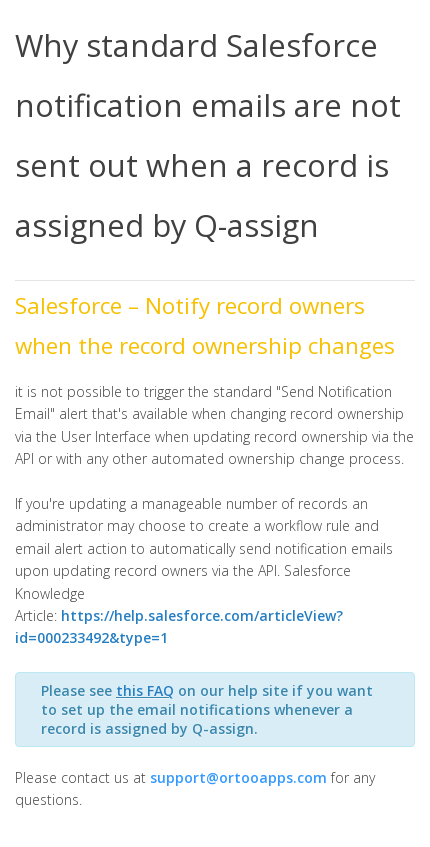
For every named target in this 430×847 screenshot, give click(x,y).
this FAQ (145, 690)
